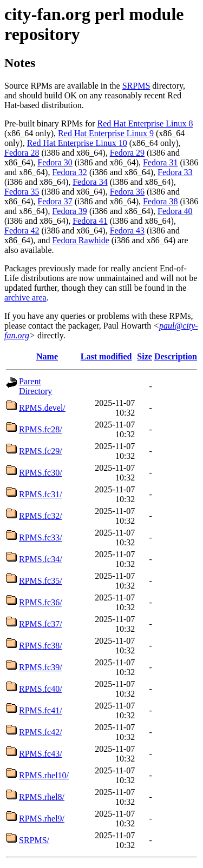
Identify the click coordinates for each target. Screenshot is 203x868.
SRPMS (136, 86)
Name (47, 356)
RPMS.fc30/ (41, 473)
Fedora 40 (175, 211)
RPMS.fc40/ (41, 689)
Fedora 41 (90, 221)
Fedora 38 (160, 201)
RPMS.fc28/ (41, 429)
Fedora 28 (22, 153)
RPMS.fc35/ (41, 581)
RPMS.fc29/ (41, 451)
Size (145, 356)
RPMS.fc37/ (41, 624)
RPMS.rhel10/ (44, 775)
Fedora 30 (55, 162)
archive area (25, 298)
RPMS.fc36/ (41, 602)
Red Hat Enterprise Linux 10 (77, 143)
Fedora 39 (69, 211)
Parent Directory (35, 386)
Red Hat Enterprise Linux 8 (145, 123)
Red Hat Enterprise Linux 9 (106, 133)
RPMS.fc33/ (41, 538)
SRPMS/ (34, 840)
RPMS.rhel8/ (42, 797)
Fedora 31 (160, 162)
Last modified (106, 356)
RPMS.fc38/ (41, 646)
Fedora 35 (22, 192)
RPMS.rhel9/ (42, 819)
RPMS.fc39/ (41, 667)
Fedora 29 (127, 153)
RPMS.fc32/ (41, 516)
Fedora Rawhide (80, 240)
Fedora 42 (22, 231)
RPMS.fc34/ (41, 559)
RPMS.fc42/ (41, 732)
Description (176, 356)
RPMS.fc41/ (41, 710)
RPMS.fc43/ (41, 754)
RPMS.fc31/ (41, 494)
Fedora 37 (55, 201)
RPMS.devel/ (42, 408)
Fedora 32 (69, 172)
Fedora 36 (127, 192)
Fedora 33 (175, 172)
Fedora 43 (127, 231)
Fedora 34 (90, 182)
